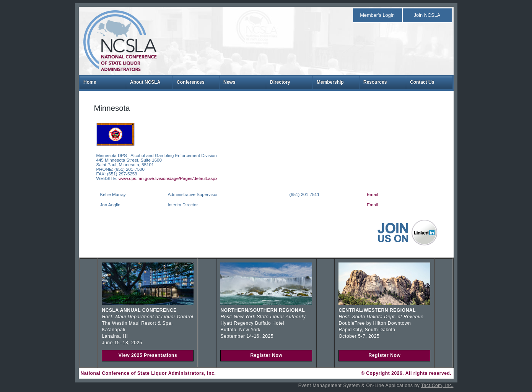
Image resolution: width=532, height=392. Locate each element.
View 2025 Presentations (148, 355)
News (229, 82)
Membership (330, 82)
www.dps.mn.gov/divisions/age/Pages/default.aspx (168, 178)
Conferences (191, 82)
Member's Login (377, 15)
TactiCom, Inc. (437, 386)
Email (372, 194)
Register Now (266, 355)
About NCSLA (145, 82)
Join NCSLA (427, 15)
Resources (375, 82)
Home (90, 82)
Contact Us (422, 82)
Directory (280, 82)
